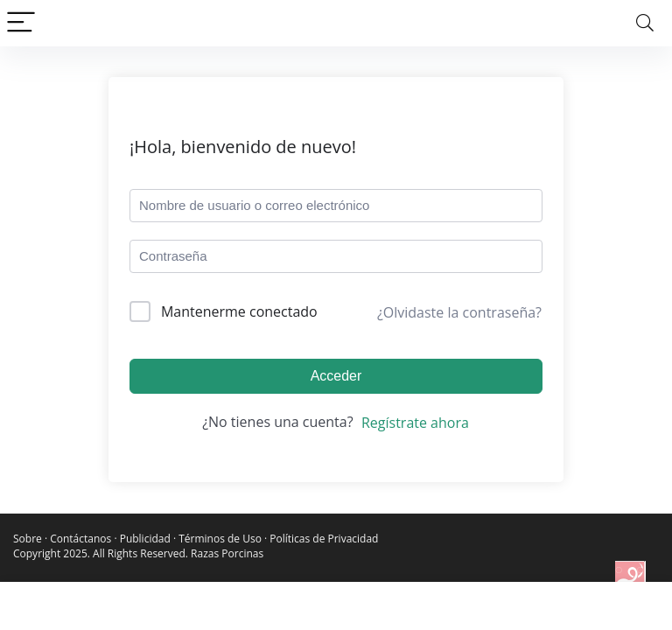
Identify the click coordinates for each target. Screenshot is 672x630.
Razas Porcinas (227, 553)
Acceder (336, 376)
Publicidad (145, 539)
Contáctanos (80, 539)
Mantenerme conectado (239, 311)
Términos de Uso (220, 539)
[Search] (645, 23)
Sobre (28, 539)
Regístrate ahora (415, 423)
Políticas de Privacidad (324, 539)
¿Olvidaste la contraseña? (459, 312)
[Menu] (21, 23)
